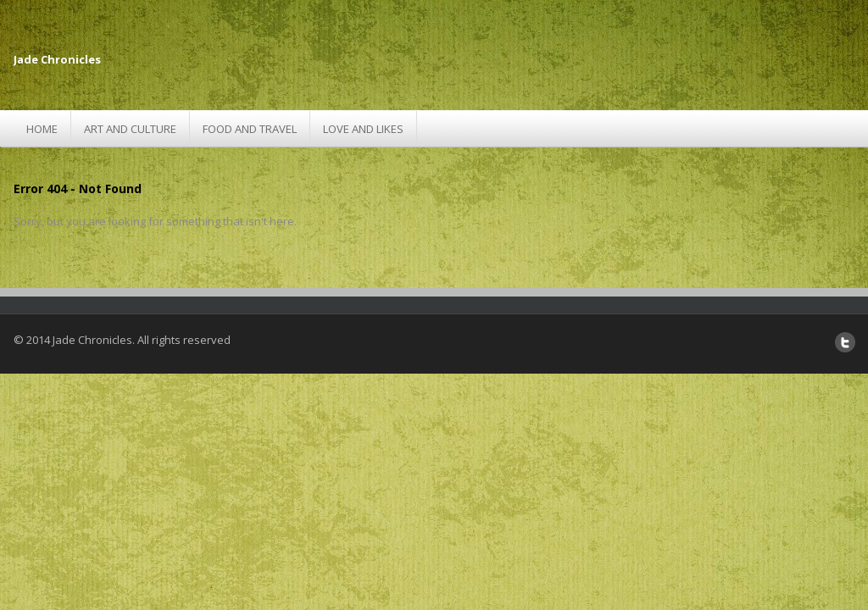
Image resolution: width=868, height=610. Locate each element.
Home (42, 129)
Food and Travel (250, 129)
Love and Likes (363, 129)
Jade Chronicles (57, 59)
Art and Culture (130, 129)
